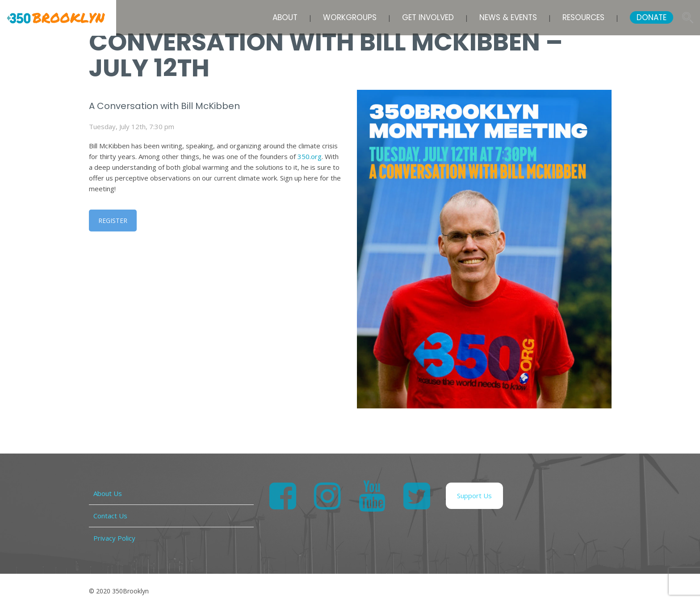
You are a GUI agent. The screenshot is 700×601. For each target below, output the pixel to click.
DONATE (652, 17)
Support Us (474, 496)
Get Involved (428, 17)
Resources (583, 17)
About (285, 17)
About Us (108, 493)
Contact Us (110, 516)
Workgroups (350, 17)
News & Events (508, 17)
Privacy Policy (114, 538)
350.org (310, 156)
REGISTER (113, 221)
